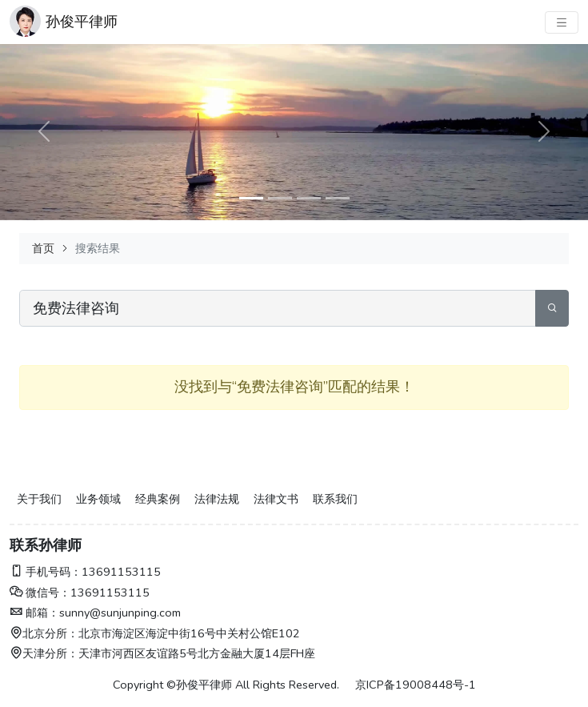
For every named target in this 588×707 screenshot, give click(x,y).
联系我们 (335, 499)
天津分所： (44, 653)
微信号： (40, 593)
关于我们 (39, 499)
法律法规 (217, 499)
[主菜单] (562, 22)
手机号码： (46, 572)
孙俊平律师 (82, 22)
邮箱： (34, 613)
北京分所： (44, 633)
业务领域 (98, 499)
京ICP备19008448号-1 (416, 685)
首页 (43, 248)
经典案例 (158, 499)
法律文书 (276, 499)
